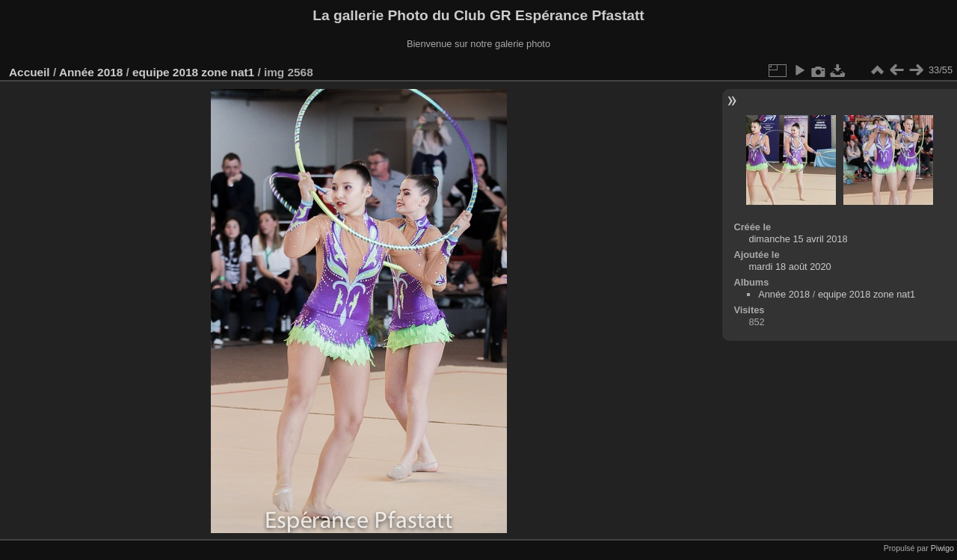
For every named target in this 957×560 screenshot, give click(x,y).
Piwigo (942, 548)
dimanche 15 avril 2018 (798, 239)
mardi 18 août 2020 (790, 267)
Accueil (30, 72)
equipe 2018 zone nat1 (193, 72)
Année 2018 (91, 72)
